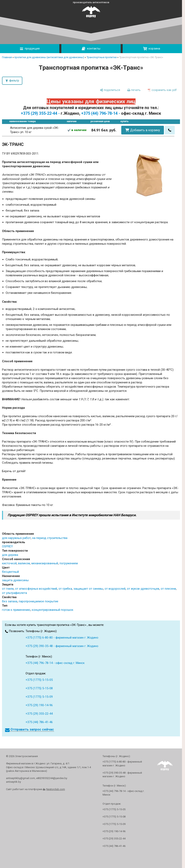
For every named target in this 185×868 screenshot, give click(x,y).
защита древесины (15, 580)
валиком (24, 563)
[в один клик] (170, 130)
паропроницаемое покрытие (39, 601)
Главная (7, 57)
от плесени (168, 589)
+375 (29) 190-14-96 (39, 705)
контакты (91, 49)
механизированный (45, 563)
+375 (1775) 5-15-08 (39, 688)
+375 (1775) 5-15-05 (39, 680)
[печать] (134, 90)
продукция (30, 49)
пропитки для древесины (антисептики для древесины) (49, 57)
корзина (152, 49)
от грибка (65, 589)
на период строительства (50, 538)
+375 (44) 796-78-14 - (101, 113)
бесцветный (10, 572)
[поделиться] (110, 90)
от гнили (8, 589)
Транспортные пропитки (102, 57)
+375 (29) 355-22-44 (39, 714)
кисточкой (9, 563)
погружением (69, 563)
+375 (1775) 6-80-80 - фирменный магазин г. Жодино (62, 638)
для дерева (10, 555)
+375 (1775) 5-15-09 (39, 697)
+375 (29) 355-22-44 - (40, 113)
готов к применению (16, 610)
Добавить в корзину (145, 130)
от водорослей (115, 589)
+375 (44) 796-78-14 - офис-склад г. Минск (55, 663)
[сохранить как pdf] (162, 90)
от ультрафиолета (14, 593)
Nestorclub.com (56, 789)
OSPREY (7, 546)
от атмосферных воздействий (36, 589)
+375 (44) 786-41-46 (39, 722)
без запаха (10, 601)
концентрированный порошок (53, 610)
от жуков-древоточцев (143, 589)
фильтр (14, 81)
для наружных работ (16, 538)
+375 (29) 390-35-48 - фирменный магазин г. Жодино (62, 646)
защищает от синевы (88, 589)
